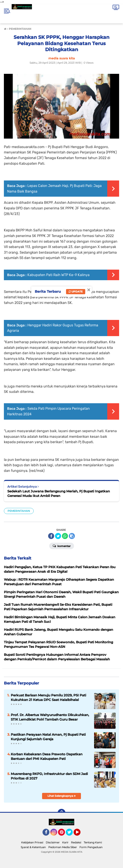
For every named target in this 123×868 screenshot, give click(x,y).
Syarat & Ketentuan (33, 847)
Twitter (71, 834)
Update (76, 292)
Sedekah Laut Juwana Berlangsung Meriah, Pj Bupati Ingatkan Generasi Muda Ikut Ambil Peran (59, 493)
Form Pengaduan (91, 847)
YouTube (80, 834)
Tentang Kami (93, 842)
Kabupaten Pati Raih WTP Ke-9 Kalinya (58, 275)
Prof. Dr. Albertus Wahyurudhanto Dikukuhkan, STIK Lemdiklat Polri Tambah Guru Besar (50, 717)
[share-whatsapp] (65, 536)
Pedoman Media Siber (63, 847)
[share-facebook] (51, 536)
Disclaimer (53, 842)
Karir (65, 842)
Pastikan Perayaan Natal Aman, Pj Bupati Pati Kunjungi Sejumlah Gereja (48, 737)
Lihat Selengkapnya (62, 796)
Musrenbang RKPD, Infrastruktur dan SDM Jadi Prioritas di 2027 (49, 776)
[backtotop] (61, 813)
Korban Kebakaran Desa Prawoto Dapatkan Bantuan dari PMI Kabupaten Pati (47, 756)
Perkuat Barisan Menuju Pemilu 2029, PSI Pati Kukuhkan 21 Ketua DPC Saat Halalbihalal (48, 697)
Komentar (62, 546)
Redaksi (76, 842)
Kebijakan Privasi (32, 842)
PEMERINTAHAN (19, 511)
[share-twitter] (58, 536)
